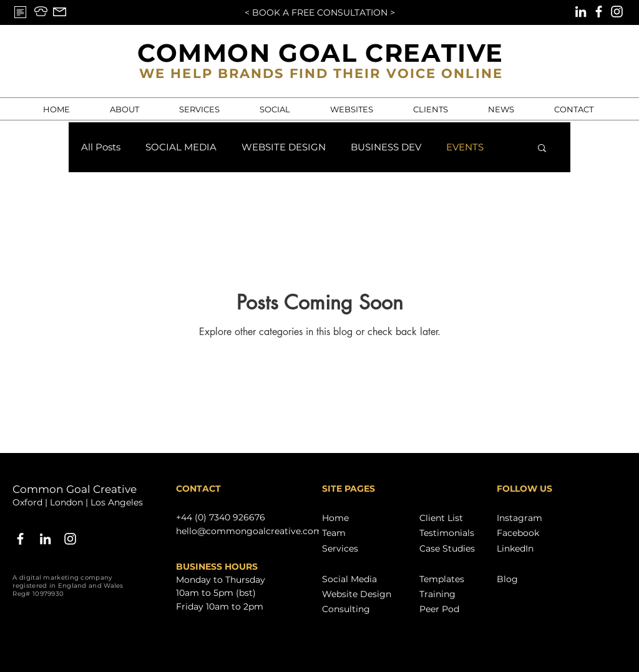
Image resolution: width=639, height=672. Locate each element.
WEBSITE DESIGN (284, 147)
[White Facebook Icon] (20, 539)
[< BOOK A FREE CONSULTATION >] (319, 13)
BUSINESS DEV (386, 147)
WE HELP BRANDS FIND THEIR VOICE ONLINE (321, 73)
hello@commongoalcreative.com (249, 531)
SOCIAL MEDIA (181, 147)
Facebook (518, 533)
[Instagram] (617, 12)
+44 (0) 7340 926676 (221, 517)
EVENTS (465, 147)
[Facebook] (599, 12)
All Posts (101, 147)
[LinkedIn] (581, 12)
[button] (542, 149)
